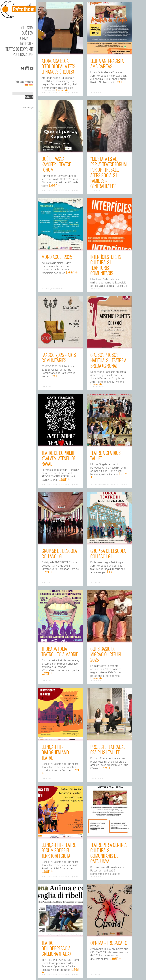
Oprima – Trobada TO (109, 943)
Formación (47, 583)
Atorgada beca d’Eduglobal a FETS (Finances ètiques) (58, 66)
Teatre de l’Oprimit (20, 49)
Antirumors (96, 93)
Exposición (96, 289)
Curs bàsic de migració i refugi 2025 (106, 654)
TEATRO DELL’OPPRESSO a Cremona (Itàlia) (56, 948)
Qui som (27, 28)
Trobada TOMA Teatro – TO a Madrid (60, 651)
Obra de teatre (97, 387)
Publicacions (23, 54)
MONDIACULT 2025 (57, 257)
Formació (26, 38)
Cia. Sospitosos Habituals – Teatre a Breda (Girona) (108, 360)
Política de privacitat (24, 82)
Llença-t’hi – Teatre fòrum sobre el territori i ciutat (59, 850)
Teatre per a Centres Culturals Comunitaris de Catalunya (109, 853)
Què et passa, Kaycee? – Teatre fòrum (56, 164)
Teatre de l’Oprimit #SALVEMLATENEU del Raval (59, 458)
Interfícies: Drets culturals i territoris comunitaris (106, 265)
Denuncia (95, 191)
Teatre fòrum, (97, 779)
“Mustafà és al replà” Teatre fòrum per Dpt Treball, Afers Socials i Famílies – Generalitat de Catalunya (109, 175)
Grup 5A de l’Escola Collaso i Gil (108, 553)
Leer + (61, 91)
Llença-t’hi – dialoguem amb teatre (55, 752)
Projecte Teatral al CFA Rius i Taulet (108, 749)
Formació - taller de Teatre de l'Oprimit (60, 93)
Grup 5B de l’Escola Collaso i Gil (59, 553)
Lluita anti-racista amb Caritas (107, 63)
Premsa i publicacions (52, 289)
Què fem (28, 33)
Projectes (26, 44)
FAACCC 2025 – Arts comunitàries (59, 357)
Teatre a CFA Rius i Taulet (106, 455)
